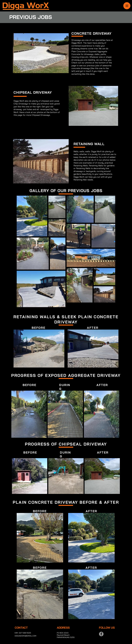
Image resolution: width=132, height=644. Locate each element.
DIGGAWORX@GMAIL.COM (25, 636)
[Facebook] (101, 634)
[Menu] (127, 6)
